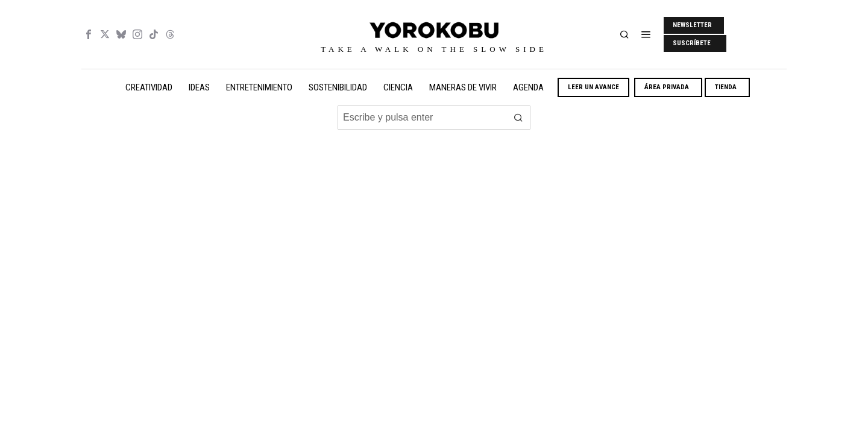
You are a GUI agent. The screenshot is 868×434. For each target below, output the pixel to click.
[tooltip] (89, 34)
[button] (518, 118)
